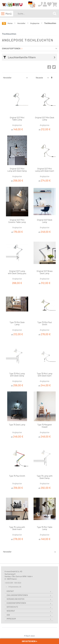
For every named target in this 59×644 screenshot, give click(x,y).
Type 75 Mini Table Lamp (45, 528)
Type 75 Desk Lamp (17, 425)
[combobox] (35, 14)
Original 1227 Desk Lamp (45, 221)
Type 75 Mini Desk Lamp (17, 323)
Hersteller (22, 23)
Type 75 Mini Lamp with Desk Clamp (17, 375)
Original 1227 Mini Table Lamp (17, 119)
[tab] (30, 57)
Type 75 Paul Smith (17, 476)
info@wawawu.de (15, 587)
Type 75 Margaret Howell (45, 426)
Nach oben (30, 636)
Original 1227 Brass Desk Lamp (45, 272)
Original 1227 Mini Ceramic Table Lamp (17, 221)
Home (10, 23)
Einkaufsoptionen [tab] (11, 48)
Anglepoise (35, 23)
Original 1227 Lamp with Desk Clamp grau (17, 272)
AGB (8, 615)
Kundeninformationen (16, 603)
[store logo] (12, 5)
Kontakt (10, 591)
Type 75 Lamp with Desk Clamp (45, 477)
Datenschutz (12, 607)
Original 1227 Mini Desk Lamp (45, 119)
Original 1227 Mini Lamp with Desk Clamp (17, 170)
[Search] (55, 14)
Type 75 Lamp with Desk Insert (17, 528)
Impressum (11, 619)
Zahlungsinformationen (17, 595)
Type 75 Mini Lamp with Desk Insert (45, 375)
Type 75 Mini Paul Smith (45, 323)
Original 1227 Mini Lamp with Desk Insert (45, 170)
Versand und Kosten (15, 599)
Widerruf (11, 611)
